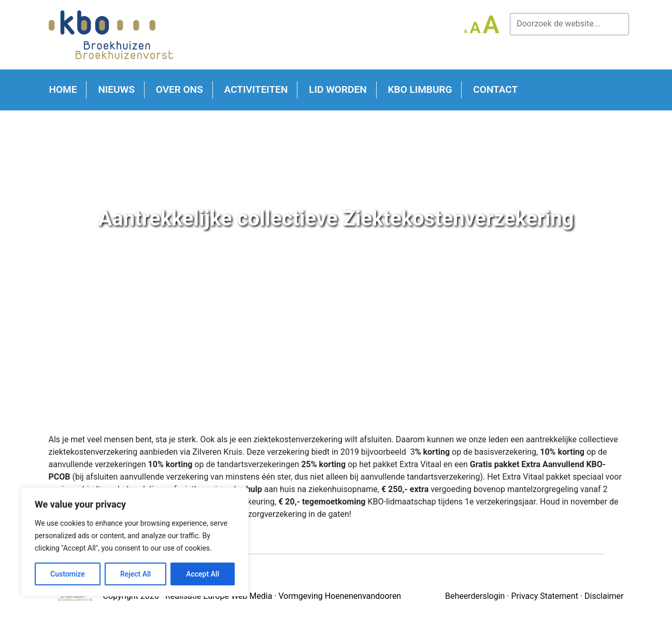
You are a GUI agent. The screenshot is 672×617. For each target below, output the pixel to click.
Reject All (135, 574)
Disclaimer (604, 596)
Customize (68, 574)
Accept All (203, 574)
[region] (135, 542)
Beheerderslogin (475, 596)
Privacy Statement (545, 596)
